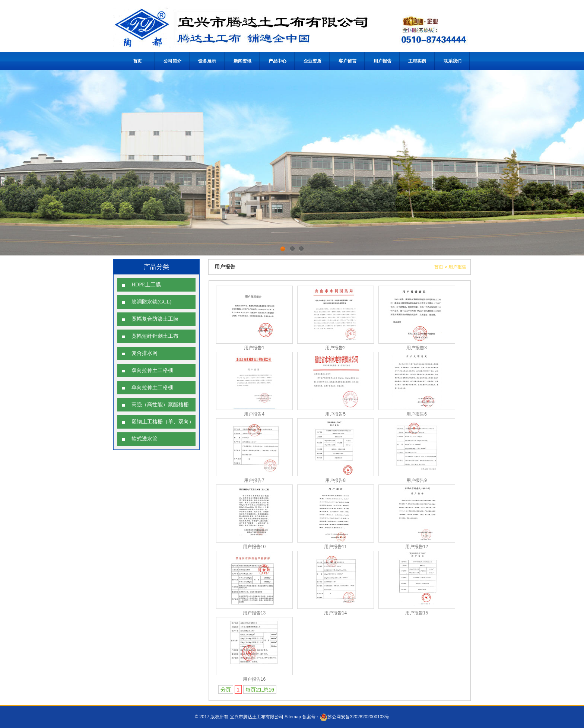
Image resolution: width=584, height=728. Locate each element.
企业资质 (312, 61)
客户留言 (347, 61)
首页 (137, 61)
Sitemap (293, 717)
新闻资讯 (242, 61)
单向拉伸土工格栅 (152, 387)
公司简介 (172, 61)
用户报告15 (417, 613)
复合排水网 (145, 353)
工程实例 (418, 61)
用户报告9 (417, 480)
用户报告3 (417, 348)
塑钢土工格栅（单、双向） (163, 422)
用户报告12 (417, 547)
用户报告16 (254, 679)
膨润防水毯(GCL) (151, 302)
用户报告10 (254, 547)
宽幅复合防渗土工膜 (155, 319)
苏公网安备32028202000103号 (354, 717)
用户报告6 (417, 414)
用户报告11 (335, 547)
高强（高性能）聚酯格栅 (160, 405)
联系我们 (453, 61)
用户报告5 (335, 414)
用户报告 (383, 61)
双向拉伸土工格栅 (152, 370)
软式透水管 (145, 439)
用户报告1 (254, 348)
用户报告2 (335, 348)
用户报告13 (254, 613)
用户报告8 (335, 480)
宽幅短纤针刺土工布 (155, 336)
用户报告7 (254, 480)
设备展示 (208, 61)
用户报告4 (254, 414)
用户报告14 (335, 613)
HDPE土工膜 (146, 285)
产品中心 (277, 61)
